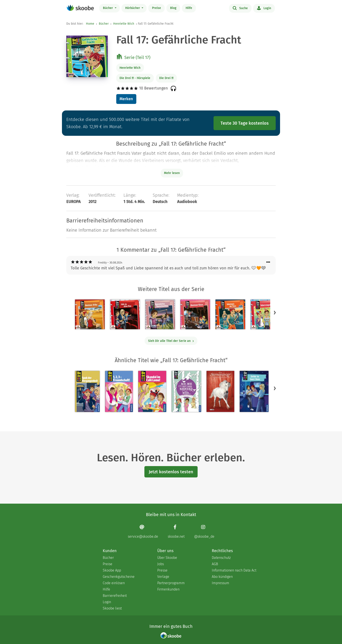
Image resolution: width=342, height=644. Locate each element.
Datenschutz (221, 558)
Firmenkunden (168, 589)
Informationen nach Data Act (234, 570)
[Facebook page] (176, 531)
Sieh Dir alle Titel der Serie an (171, 341)
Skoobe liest (112, 608)
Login (264, 8)
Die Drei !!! (166, 78)
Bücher (108, 8)
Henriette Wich (124, 24)
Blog (173, 8)
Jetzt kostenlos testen (171, 472)
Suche (240, 8)
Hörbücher (133, 8)
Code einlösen (114, 583)
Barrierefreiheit (115, 596)
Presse (162, 570)
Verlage (163, 577)
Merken (126, 99)
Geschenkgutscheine (119, 577)
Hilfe (189, 8)
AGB (215, 564)
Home (90, 24)
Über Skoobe (167, 558)
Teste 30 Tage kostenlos (245, 123)
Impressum (221, 583)
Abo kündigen (222, 577)
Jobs (161, 564)
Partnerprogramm (171, 583)
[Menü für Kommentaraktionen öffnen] (268, 262)
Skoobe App (112, 570)
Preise (156, 8)
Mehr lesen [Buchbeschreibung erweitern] (172, 173)
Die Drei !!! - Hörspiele (135, 78)
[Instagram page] (204, 531)
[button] (275, 312)
